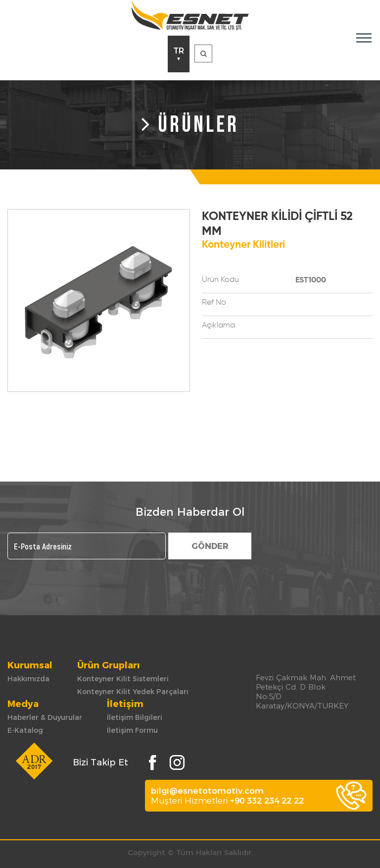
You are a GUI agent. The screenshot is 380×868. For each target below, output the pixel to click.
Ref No (214, 303)
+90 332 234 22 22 (267, 801)
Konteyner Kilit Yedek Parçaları (133, 692)
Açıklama (218, 325)
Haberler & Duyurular (45, 717)
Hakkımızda (28, 679)
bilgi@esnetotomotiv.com (207, 791)
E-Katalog (25, 730)
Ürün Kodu (220, 280)
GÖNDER (210, 546)
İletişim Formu (132, 730)
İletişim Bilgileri (135, 717)
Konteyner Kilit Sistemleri (123, 679)
